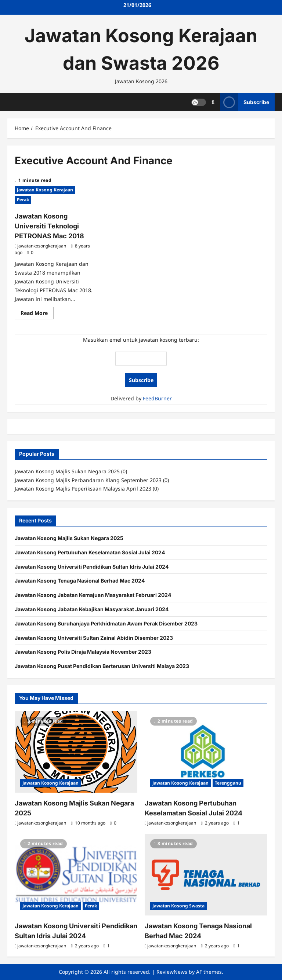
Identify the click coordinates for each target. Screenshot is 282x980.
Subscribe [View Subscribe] (245, 102)
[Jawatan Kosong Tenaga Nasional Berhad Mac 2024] (206, 875)
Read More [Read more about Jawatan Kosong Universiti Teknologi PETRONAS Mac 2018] (37, 314)
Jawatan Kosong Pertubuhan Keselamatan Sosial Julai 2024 (90, 552)
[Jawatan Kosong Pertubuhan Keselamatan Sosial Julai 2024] (206, 752)
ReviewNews (172, 972)
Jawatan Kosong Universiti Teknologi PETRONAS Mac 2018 (49, 226)
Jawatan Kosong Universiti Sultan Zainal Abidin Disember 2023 (94, 638)
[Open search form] (213, 102)
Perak (23, 200)
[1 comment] (237, 823)
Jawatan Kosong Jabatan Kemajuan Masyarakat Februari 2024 (93, 595)
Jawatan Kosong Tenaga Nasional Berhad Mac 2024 (80, 581)
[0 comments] (30, 252)
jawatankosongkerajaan (42, 246)
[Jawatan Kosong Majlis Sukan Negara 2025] (76, 752)
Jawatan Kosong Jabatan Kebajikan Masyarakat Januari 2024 (92, 609)
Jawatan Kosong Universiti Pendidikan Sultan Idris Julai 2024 (92, 567)
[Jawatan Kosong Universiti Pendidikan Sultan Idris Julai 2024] (76, 875)
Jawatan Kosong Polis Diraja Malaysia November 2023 (83, 652)
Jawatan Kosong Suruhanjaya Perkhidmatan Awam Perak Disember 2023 (106, 623)
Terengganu (228, 783)
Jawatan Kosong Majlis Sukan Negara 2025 (69, 538)
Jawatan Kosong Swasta (178, 906)
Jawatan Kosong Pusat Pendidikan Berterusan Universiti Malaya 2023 (102, 666)
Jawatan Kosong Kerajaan (45, 190)
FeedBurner (157, 398)
